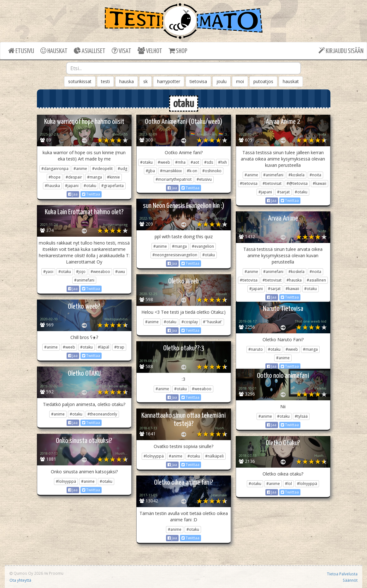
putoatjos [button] (263, 81)
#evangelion (203, 246)
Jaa (73, 194)
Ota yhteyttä (20, 580)
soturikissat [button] (80, 81)
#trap (119, 347)
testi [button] (105, 81)
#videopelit (102, 169)
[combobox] (183, 68)
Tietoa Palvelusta (342, 574)
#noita (315, 175)
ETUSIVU (21, 51)
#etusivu (204, 179)
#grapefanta (112, 186)
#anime (80, 169)
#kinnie (113, 177)
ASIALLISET (90, 51)
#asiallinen (316, 280)
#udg (122, 169)
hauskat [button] (291, 81)
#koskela (296, 175)
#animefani (273, 175)
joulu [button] (222, 81)
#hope (55, 177)
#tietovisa (249, 183)
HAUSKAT (54, 51)
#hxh (222, 162)
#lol (288, 484)
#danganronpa (55, 169)
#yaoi (48, 272)
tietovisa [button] (198, 81)
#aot (195, 162)
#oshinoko (212, 171)
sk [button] (145, 81)
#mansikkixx (171, 171)
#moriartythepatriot (174, 179)
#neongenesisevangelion (175, 255)
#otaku (90, 186)
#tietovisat (272, 183)
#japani (72, 186)
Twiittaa (91, 194)
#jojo (81, 272)
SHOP (178, 51)
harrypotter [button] (169, 81)
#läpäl (104, 347)
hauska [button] (127, 81)
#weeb (164, 162)
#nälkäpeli (214, 456)
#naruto (256, 349)
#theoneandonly (102, 414)
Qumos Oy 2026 (26, 573)
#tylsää (301, 416)
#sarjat (283, 192)
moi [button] (240, 81)
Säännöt (350, 580)
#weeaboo (100, 272)
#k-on (192, 171)
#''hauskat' (213, 322)
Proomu (56, 573)
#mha (180, 162)
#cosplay (190, 322)
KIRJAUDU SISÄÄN (341, 51)
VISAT (121, 51)
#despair (74, 177)
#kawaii (320, 183)
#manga (95, 177)
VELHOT (150, 51)
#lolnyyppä (154, 456)
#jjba (150, 171)
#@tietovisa (297, 183)
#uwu (120, 272)
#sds (209, 162)
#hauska (52, 186)
